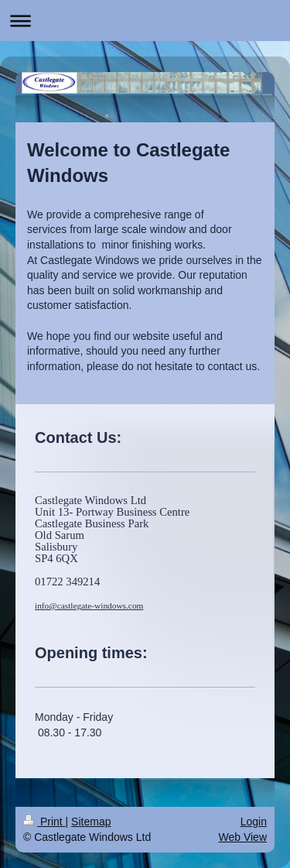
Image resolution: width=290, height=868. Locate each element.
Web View (242, 837)
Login (254, 822)
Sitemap (91, 822)
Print (44, 822)
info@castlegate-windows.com (89, 606)
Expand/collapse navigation (145, 21)
